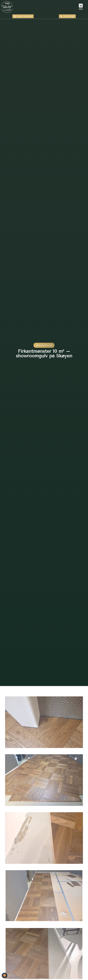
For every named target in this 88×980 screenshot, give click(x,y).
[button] (81, 6)
